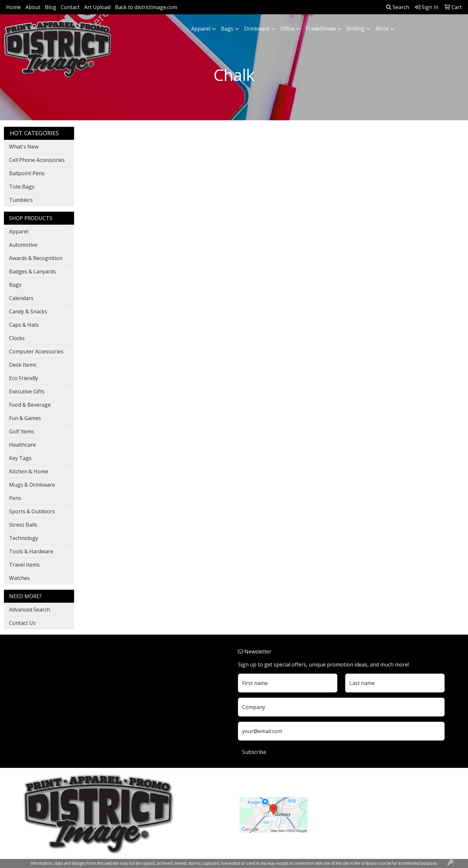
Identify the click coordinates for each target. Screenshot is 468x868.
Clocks (17, 338)
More (382, 29)
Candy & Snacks (28, 311)
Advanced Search (30, 610)
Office (287, 29)
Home (13, 7)
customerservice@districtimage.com (359, 822)
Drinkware (257, 29)
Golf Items (22, 431)
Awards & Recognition (36, 258)
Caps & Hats (24, 325)
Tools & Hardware (31, 551)
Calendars (21, 298)
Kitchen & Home (29, 471)
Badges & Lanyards (32, 271)
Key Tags (20, 458)
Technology (24, 538)
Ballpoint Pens (27, 173)
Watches (19, 578)
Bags (227, 29)
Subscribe (254, 752)
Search (398, 7)
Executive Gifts (27, 391)
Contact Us (22, 623)
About (33, 7)
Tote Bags (22, 187)
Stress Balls (23, 525)
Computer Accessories (36, 351)
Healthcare (22, 445)
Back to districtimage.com (146, 7)
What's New (24, 147)
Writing (356, 29)
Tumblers (21, 200)
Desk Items (23, 365)
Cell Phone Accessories (37, 160)
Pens (15, 498)
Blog (51, 7)
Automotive (23, 245)
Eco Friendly (24, 378)
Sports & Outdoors (32, 511)
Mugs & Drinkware (32, 485)
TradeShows (320, 29)
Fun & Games (25, 418)
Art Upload (97, 7)
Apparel (201, 29)
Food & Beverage (30, 405)
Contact (70, 7)
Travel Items (24, 565)
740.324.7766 (331, 814)
